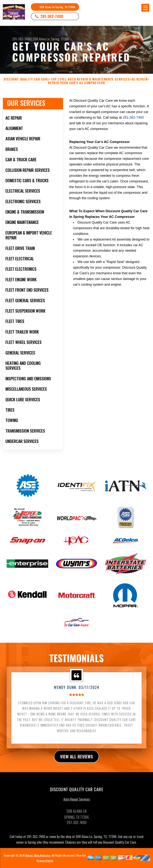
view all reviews (76, 759)
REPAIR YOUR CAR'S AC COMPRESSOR (77, 83)
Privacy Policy (45, 863)
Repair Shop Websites (38, 858)
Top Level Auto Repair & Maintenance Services (90, 79)
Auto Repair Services (77, 802)
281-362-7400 (52, 16)
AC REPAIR (139, 79)
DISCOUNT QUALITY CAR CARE (26, 79)
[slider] (77, 697)
